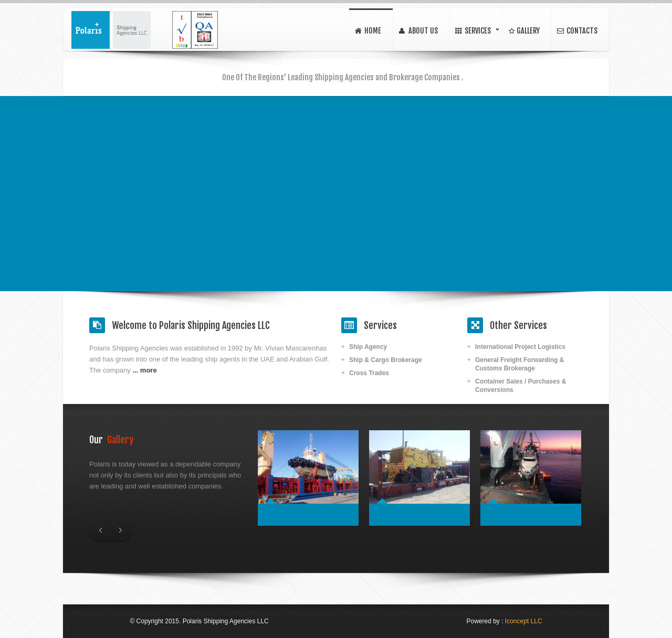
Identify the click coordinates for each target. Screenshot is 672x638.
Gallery (523, 31)
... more (144, 370)
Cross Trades (369, 373)
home (368, 31)
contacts (577, 31)
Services (473, 31)
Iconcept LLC (524, 621)
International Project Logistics (520, 347)
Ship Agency (368, 347)
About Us (418, 31)
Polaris (111, 30)
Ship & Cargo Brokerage (386, 360)
